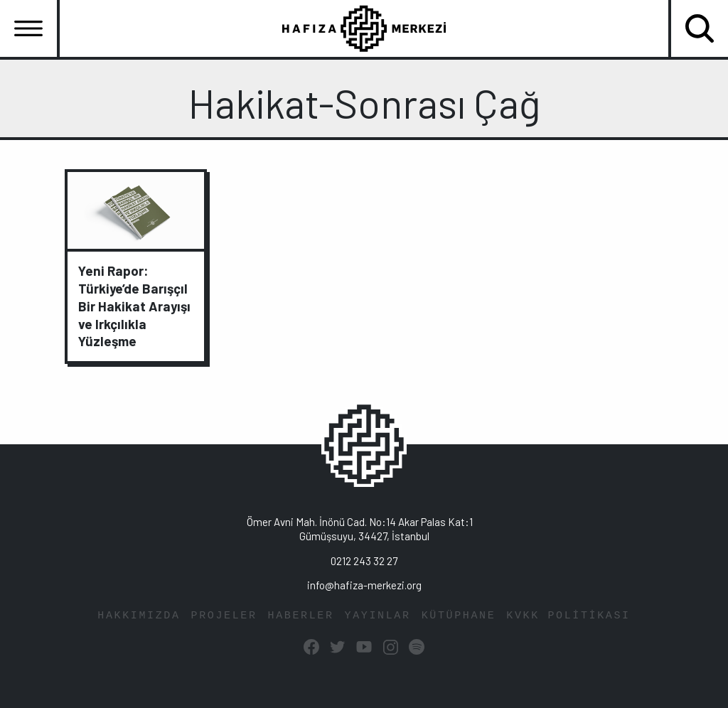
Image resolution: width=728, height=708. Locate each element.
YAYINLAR (378, 616)
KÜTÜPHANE (459, 616)
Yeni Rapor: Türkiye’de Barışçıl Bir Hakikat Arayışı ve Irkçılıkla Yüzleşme (134, 306)
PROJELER (224, 616)
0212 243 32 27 (364, 561)
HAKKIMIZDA (139, 616)
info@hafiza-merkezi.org (364, 585)
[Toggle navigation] (28, 28)
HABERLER (301, 616)
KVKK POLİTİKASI (568, 616)
